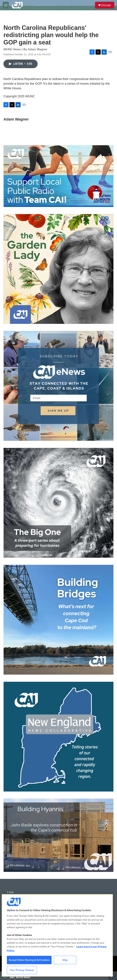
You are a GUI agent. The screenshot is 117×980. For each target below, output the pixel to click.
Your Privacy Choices (22, 970)
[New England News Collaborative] (58, 737)
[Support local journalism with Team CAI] (58, 176)
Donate (106, 5)
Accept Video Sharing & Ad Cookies (29, 960)
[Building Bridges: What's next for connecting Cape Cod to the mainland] (58, 620)
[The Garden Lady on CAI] (58, 269)
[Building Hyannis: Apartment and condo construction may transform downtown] (58, 835)
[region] (57, 935)
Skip (65, 960)
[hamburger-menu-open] (6, 5)
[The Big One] (58, 503)
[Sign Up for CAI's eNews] (58, 386)
